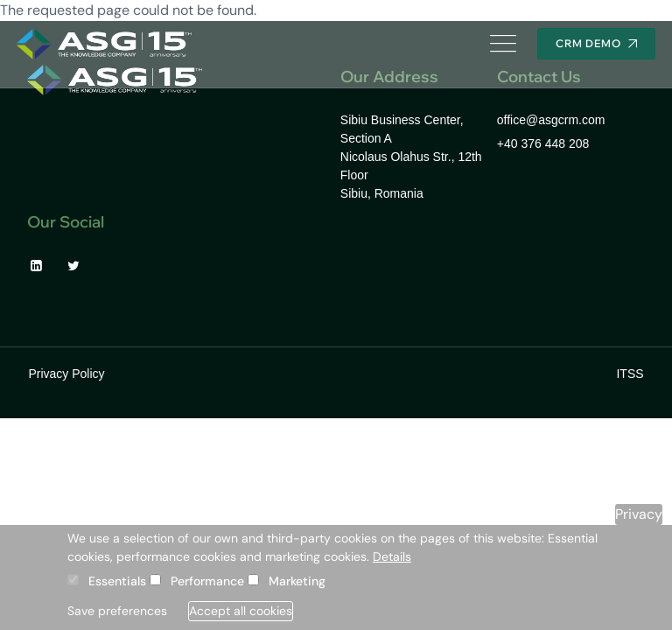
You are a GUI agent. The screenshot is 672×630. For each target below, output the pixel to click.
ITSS (630, 374)
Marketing (297, 581)
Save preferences (117, 611)
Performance (207, 581)
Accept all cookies (241, 611)
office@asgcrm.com (551, 120)
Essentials (117, 581)
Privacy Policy (66, 374)
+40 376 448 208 (543, 143)
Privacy (639, 514)
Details (392, 556)
